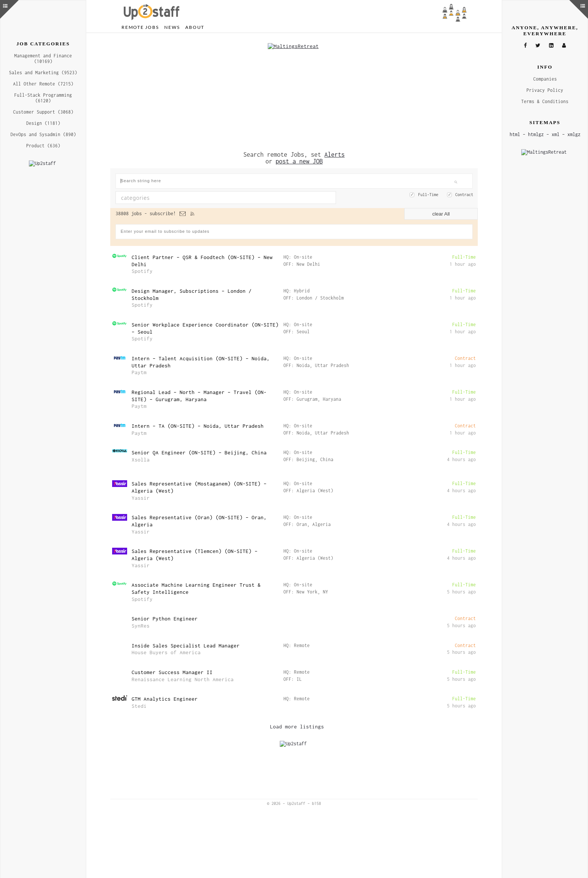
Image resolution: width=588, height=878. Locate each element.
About (195, 27)
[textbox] (199, 196)
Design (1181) (43, 123)
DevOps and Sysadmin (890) (43, 134)
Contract (464, 193)
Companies (545, 79)
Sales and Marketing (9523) (43, 73)
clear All (441, 212)
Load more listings (297, 725)
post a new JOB (299, 159)
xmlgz (574, 134)
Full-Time (428, 193)
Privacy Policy (545, 90)
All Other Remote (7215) (43, 84)
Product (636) (43, 146)
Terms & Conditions (545, 101)
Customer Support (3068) (43, 112)
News (172, 27)
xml (556, 134)
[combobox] (226, 196)
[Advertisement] (294, 91)
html (515, 134)
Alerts (334, 153)
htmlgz (536, 134)
